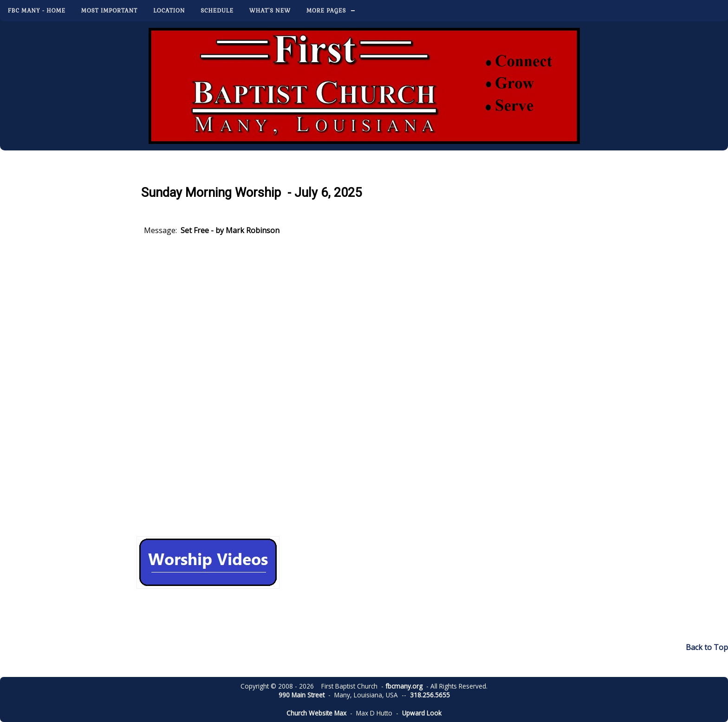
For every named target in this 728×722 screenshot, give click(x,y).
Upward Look (422, 713)
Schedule (217, 11)
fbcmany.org (404, 686)
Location (169, 11)
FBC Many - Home (37, 11)
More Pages (326, 11)
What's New (270, 11)
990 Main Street (302, 695)
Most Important (109, 11)
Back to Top (707, 647)
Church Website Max (316, 713)
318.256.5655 (430, 695)
